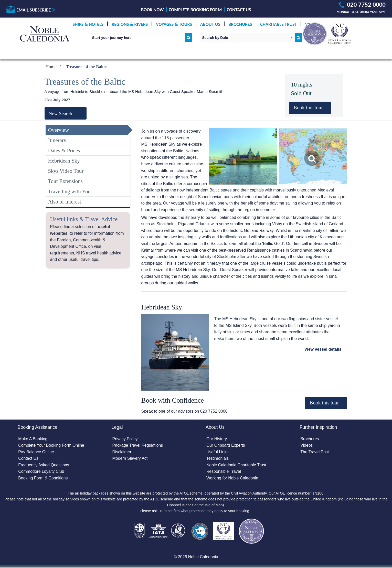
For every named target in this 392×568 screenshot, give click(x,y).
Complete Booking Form (195, 10)
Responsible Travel (224, 472)
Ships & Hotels (88, 24)
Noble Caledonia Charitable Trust (237, 465)
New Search (60, 114)
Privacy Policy (125, 439)
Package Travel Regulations (138, 446)
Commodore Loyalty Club (41, 472)
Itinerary (57, 140)
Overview (59, 130)
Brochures (240, 24)
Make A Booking (33, 439)
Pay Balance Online (36, 452)
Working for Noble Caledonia (232, 478)
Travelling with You (69, 191)
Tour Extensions (65, 181)
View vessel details (323, 349)
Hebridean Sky (64, 161)
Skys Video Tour (66, 171)
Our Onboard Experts (226, 446)
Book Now (152, 10)
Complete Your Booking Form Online (51, 446)
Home (51, 67)
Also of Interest (65, 202)
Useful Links (218, 452)
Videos (307, 446)
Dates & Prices (64, 150)
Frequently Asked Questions (44, 465)
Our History (217, 439)
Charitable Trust (278, 24)
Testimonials (218, 459)
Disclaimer (122, 452)
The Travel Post (315, 452)
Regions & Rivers (130, 24)
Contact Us (239, 10)
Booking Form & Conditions (43, 478)
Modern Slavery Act (130, 459)
